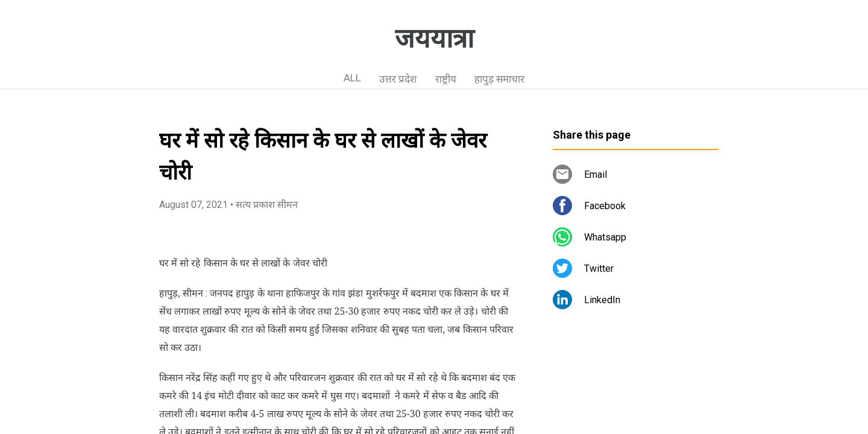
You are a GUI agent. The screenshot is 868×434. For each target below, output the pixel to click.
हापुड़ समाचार (499, 79)
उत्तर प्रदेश (398, 79)
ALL (352, 78)
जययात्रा (434, 39)
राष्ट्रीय (446, 79)
